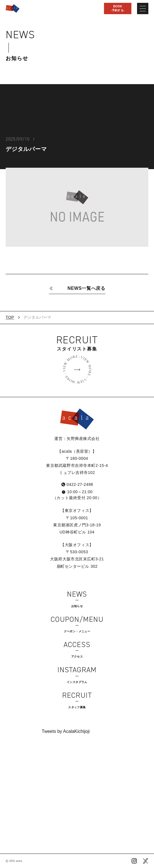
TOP (10, 317)
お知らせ (17, 58)
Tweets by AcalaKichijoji (66, 731)
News (20, 35)
